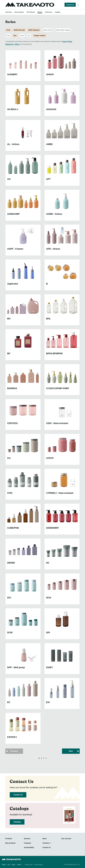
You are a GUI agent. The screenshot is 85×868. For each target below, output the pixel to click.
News (45, 839)
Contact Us (70, 5)
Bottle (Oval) (48, 30)
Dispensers (9, 44)
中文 (9, 865)
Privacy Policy (38, 865)
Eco (15, 36)
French (19, 865)
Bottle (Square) (34, 30)
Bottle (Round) (19, 30)
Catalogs (17, 822)
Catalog (57, 12)
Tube (8, 36)
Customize (48, 12)
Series (40, 12)
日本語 (4, 865)
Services (27, 839)
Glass (22, 36)
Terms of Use (29, 865)
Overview (9, 12)
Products (9, 839)
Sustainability (29, 847)
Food (8, 30)
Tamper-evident (39, 36)
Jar (29, 36)
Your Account (66, 839)
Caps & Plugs (67, 41)
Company (27, 843)
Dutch (14, 865)
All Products (31, 12)
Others (17, 44)
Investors (46, 843)
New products (19, 12)
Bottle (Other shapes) (63, 30)
